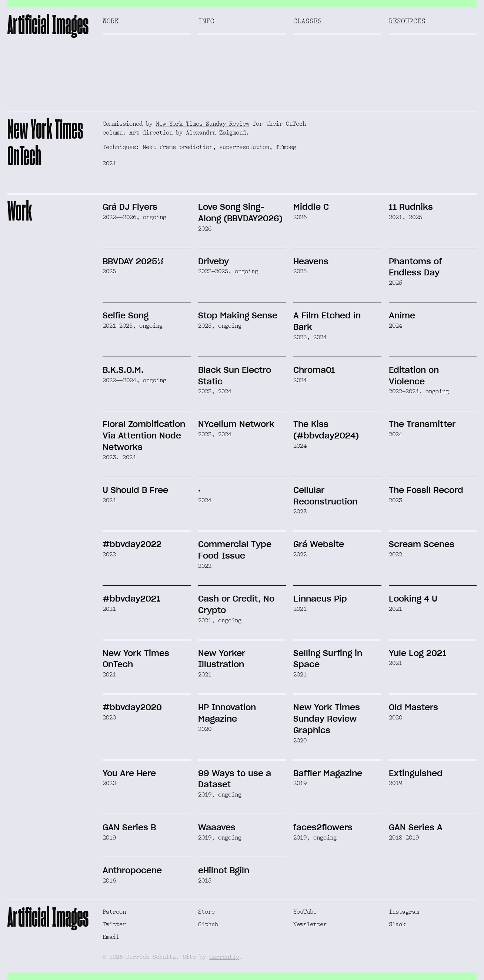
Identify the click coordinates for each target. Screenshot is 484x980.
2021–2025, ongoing (133, 326)
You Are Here (129, 773)
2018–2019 (404, 838)
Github (208, 924)
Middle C (311, 207)
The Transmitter (422, 424)
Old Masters (413, 707)
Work (111, 21)
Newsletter (310, 924)
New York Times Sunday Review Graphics (327, 719)
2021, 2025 (405, 217)
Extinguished (416, 773)
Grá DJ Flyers (130, 207)
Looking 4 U (413, 599)
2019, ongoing (220, 795)
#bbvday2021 (131, 599)
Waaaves (217, 827)
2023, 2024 (310, 337)
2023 (300, 511)
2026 (205, 229)
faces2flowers (323, 827)
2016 (109, 881)
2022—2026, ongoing (134, 217)
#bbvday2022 (132, 544)
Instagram (404, 912)
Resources (407, 21)
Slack (397, 924)
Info (206, 21)
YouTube (305, 912)
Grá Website (319, 544)
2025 (109, 271)
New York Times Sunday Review (203, 124)
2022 (109, 554)
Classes (308, 21)
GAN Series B (129, 827)
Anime (402, 315)
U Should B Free (135, 490)
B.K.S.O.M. (123, 370)
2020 (109, 718)
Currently (224, 957)
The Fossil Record (426, 490)
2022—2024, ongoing (134, 380)
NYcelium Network (236, 424)
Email (111, 937)
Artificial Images (48, 24)
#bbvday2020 (132, 707)
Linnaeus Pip (320, 599)
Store (206, 912)
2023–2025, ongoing (228, 271)
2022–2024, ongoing (419, 391)
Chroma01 (314, 370)
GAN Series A (416, 827)
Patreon (114, 912)
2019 (300, 783)
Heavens (311, 261)
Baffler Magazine (328, 773)
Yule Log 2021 (418, 653)
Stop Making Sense (238, 315)
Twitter (114, 924)
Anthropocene (132, 870)
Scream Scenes (422, 544)
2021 (109, 609)
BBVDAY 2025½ (133, 261)
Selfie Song (126, 315)
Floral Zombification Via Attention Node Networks (144, 436)
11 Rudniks (411, 207)
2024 (395, 326)
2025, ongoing (220, 326)
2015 (205, 881)
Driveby (213, 261)
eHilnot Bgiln (224, 870)
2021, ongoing (220, 620)
